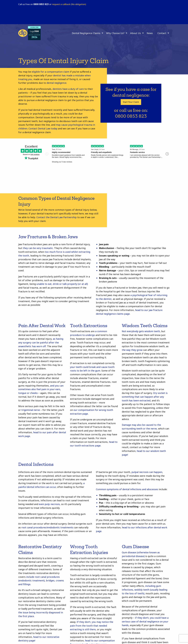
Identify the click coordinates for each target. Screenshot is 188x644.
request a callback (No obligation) (69, 4)
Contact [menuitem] (162, 33)
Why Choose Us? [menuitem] (115, 33)
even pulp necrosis (49, 504)
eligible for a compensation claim (50, 72)
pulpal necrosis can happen (147, 472)
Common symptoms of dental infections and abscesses (127, 489)
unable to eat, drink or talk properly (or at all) (62, 284)
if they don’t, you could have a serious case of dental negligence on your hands (145, 622)
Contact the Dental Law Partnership (57, 217)
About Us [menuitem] (136, 33)
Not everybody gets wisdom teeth (141, 331)
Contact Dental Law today (43, 128)
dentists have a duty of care (68, 89)
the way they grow (132, 350)
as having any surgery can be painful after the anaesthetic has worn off (41, 343)
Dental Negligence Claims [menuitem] (86, 33)
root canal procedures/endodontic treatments (47, 527)
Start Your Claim (131, 102)
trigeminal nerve (31, 410)
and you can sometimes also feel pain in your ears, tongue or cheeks (41, 389)
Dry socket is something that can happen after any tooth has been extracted (145, 397)
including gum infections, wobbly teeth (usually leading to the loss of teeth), (145, 590)
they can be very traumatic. (38, 248)
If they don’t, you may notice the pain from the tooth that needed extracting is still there (92, 626)
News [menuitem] (150, 33)
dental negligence (57, 83)
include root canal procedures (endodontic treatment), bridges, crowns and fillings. (41, 581)
